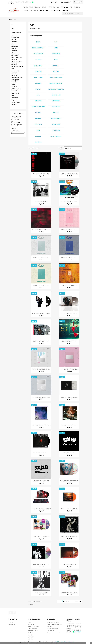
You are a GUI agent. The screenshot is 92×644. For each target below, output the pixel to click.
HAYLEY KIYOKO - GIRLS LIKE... (69, 341)
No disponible (18, 125)
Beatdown (15, 98)
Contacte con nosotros (34, 633)
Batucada (14, 91)
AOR (13, 69)
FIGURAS (37, 7)
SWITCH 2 (65, 10)
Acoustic (14, 51)
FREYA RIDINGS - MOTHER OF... (69, 313)
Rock (13, 28)
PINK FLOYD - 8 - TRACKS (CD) (41, 537)
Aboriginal (15, 39)
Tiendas (30, 635)
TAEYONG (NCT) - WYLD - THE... (69, 453)
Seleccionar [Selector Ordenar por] (73, 148)
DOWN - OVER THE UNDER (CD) (69, 537)
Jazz (13, 35)
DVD (71, 7)
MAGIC (44, 7)
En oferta (34, 10)
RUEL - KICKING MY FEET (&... (69, 425)
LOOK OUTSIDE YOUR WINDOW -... (41, 425)
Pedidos (50, 627)
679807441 (12, 4)
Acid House (15, 46)
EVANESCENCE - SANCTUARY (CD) (41, 509)
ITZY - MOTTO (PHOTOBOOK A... (69, 369)
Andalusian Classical (18, 66)
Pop (13, 31)
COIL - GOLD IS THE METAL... (69, 285)
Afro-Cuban (15, 55)
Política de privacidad (34, 627)
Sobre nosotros (32, 629)
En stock (16, 120)
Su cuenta (51, 620)
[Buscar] (73, 14)
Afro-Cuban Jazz (17, 57)
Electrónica (15, 37)
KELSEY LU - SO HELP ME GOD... (69, 397)
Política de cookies (33, 631)
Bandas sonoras (16, 33)
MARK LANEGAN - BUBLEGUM (41, 174)
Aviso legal (31, 624)
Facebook (10, 613)
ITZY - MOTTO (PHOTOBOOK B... (41, 397)
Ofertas (11, 622)
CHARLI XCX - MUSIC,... (41, 202)
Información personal (53, 622)
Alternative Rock (17, 62)
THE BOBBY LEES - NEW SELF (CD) (69, 481)
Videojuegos (28, 7)
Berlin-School (16, 102)
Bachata (14, 82)
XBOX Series (55, 10)
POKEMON (52, 7)
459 (68, 601)
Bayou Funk (15, 93)
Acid (13, 44)
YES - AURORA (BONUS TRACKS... (69, 202)
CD (58, 7)
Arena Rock (15, 71)
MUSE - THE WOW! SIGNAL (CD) (69, 174)
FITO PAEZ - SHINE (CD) (41, 593)
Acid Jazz (14, 48)
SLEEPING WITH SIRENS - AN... (41, 453)
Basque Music (16, 89)
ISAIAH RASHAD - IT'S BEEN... (69, 565)
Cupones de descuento (54, 633)
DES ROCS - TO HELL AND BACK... (41, 313)
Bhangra (14, 104)
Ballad (13, 84)
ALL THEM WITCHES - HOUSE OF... (41, 230)
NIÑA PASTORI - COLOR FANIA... (69, 593)
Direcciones (51, 631)
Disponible (17, 122)
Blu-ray (77, 7)
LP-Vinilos (64, 7)
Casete (26, 10)
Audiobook (15, 75)
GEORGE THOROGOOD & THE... (41, 341)
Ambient (14, 64)
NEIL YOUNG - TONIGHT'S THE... (41, 565)
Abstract (14, 42)
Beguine (14, 100)
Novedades (12, 624)
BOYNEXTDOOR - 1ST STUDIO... (69, 230)
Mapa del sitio (32, 637)
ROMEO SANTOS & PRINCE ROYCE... (69, 509)
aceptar (88, 643)
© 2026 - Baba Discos (62, 642)
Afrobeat (14, 60)
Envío (29, 622)
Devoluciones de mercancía (55, 624)
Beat (13, 95)
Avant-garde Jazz (17, 78)
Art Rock (14, 73)
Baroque (14, 86)
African (14, 53)
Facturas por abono (53, 629)
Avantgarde (15, 80)
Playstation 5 (44, 10)
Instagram (14, 613)
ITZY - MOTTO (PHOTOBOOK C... (41, 369)
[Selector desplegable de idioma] (54, 2)
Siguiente (78, 601)
